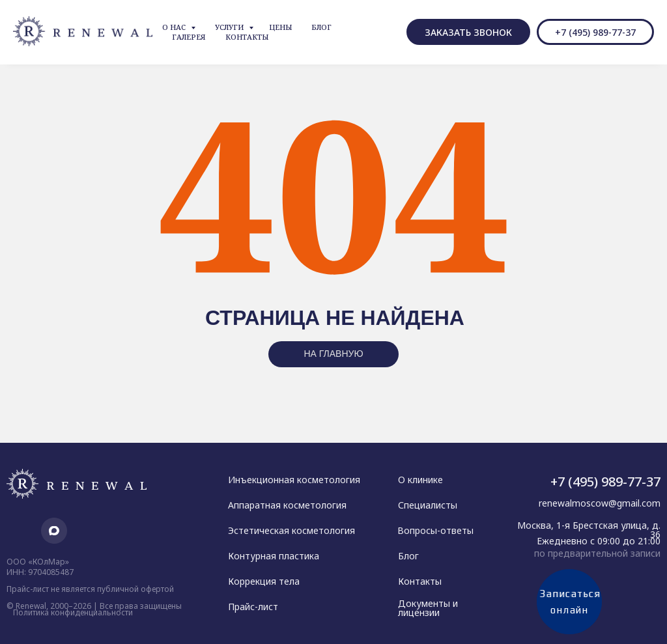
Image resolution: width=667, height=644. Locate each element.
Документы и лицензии (428, 608)
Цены (280, 27)
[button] (468, 32)
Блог (321, 27)
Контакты (247, 37)
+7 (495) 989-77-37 (605, 482)
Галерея (189, 37)
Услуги (230, 27)
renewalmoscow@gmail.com (600, 503)
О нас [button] (175, 27)
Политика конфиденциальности (73, 612)
